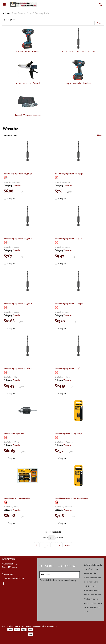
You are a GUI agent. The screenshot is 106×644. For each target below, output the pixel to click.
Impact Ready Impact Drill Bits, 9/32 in (18, 304)
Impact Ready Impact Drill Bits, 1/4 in (68, 239)
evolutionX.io (52, 626)
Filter (99, 23)
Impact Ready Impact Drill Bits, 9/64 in (18, 174)
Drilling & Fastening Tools (38, 13)
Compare (9, 199)
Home (6, 13)
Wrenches (17, 186)
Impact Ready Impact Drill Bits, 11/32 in (69, 304)
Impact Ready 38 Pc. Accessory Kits (17, 498)
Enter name (40, 571)
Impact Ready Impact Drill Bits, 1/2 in (68, 368)
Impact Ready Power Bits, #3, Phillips (68, 433)
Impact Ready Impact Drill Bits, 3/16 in (18, 239)
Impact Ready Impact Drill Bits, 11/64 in (69, 174)
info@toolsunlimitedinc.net (13, 578)
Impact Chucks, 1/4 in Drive (14, 433)
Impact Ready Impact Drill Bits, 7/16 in (18, 368)
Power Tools (18, 13)
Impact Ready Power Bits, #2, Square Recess (71, 498)
